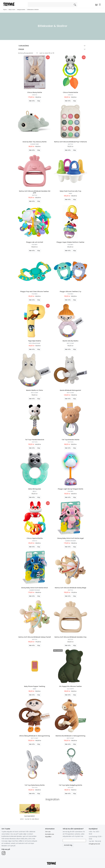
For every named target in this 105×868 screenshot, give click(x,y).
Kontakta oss (50, 834)
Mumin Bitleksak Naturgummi (70, 390)
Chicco (35, 95)
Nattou (70, 144)
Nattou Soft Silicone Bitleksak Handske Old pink (35, 192)
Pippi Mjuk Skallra (35, 341)
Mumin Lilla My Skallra (70, 341)
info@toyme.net (94, 844)
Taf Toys (35, 442)
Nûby (70, 193)
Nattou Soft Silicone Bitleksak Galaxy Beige (70, 588)
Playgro (35, 245)
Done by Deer (35, 144)
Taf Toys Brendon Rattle (70, 440)
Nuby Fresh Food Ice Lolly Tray (70, 191)
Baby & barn (12, 10)
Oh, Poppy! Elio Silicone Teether (70, 686)
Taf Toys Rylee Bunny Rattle (35, 785)
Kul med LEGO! (30, 816)
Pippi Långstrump (35, 343)
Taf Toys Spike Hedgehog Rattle (70, 785)
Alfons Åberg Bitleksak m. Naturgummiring (35, 736)
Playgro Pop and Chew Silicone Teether (35, 292)
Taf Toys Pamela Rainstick (35, 440)
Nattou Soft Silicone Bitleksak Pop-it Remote (70, 142)
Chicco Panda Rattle (70, 92)
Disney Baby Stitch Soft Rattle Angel (70, 538)
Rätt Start (70, 343)
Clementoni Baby (70, 541)
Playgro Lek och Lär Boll (35, 242)
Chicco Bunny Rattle (35, 92)
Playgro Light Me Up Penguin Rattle (70, 489)
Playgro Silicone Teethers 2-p (70, 292)
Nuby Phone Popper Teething (35, 686)
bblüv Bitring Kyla (35, 489)
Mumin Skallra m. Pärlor (35, 390)
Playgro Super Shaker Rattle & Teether (70, 242)
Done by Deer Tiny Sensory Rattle (35, 142)
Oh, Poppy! (70, 689)
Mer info (32, 101)
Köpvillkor (48, 837)
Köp (39, 101)
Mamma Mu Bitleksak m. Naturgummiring (70, 736)
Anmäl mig (68, 845)
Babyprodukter (21, 10)
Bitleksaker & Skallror (33, 10)
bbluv (35, 491)
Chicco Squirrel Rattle (35, 538)
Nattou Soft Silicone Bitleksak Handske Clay (70, 637)
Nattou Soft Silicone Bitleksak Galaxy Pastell (35, 637)
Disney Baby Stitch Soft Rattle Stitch (35, 588)
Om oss (48, 832)
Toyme (5, 10)
